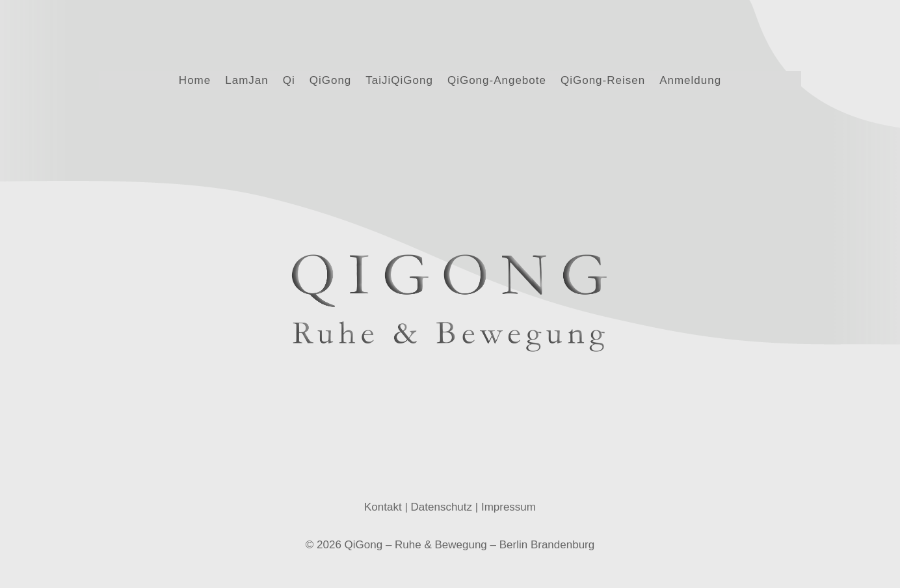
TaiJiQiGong (399, 81)
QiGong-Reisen (603, 81)
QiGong (331, 81)
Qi (289, 81)
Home (195, 81)
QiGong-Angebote (497, 81)
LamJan (246, 81)
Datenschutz (442, 492)
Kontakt (383, 492)
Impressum (509, 492)
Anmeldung (690, 81)
